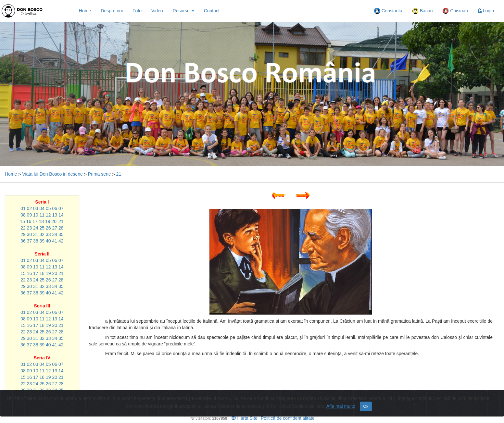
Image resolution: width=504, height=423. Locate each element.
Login (486, 11)
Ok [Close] (366, 406)
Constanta (388, 11)
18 (42, 221)
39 (42, 241)
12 (48, 215)
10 (36, 215)
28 (61, 228)
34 (55, 234)
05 (48, 208)
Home (85, 11)
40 (48, 241)
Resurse (183, 11)
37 (30, 241)
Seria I (42, 202)
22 (23, 228)
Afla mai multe (341, 406)
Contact (212, 11)
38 (36, 241)
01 (23, 208)
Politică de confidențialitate (288, 418)
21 (119, 174)
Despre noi (112, 11)
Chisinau (455, 11)
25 (42, 228)
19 (48, 221)
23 (30, 228)
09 (30, 215)
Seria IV (42, 358)
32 (42, 234)
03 (36, 208)
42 (61, 241)
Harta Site (245, 418)
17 (35, 221)
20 (54, 221)
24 (36, 228)
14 (61, 215)
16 (29, 221)
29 (23, 234)
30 (30, 234)
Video (157, 11)
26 (48, 228)
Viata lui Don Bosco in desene (52, 174)
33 (48, 234)
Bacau (422, 11)
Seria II (42, 254)
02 (30, 208)
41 (55, 241)
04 (42, 208)
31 (36, 234)
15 (22, 221)
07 (61, 208)
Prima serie (100, 174)
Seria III (42, 306)
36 (23, 241)
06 (55, 208)
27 (55, 228)
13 (55, 215)
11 (42, 215)
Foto (137, 11)
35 (61, 234)
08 (23, 215)
